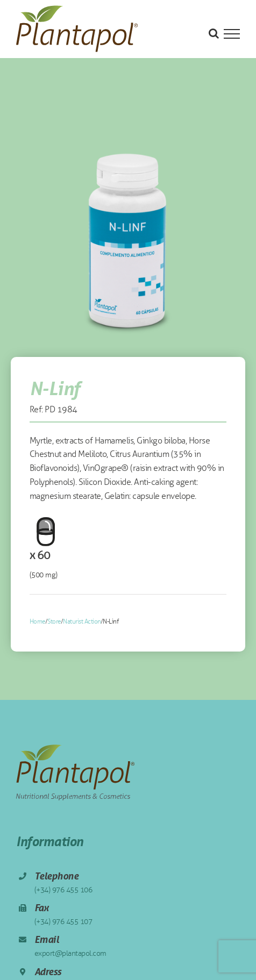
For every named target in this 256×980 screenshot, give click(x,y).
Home (38, 621)
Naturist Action (82, 621)
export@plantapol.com (70, 953)
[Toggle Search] (214, 33)
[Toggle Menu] (232, 34)
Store (54, 621)
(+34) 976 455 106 (63, 890)
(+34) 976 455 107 (63, 922)
